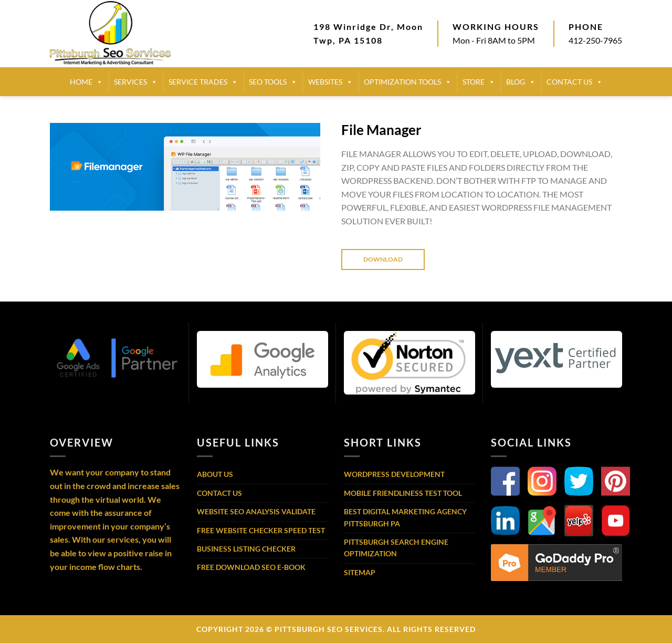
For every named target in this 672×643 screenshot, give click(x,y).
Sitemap (360, 572)
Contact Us (219, 493)
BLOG (521, 82)
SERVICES (136, 82)
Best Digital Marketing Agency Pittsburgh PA (405, 517)
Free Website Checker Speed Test (261, 530)
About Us (215, 474)
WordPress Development (394, 474)
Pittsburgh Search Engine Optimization (396, 548)
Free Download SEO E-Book (251, 567)
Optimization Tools (408, 82)
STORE (479, 82)
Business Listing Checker (246, 549)
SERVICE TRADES (203, 82)
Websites (330, 82)
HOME (86, 82)
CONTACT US (575, 82)
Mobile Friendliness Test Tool (403, 493)
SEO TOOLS (273, 82)
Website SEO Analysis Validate (256, 511)
